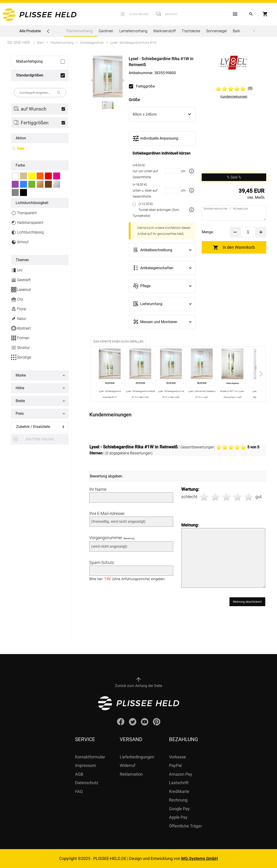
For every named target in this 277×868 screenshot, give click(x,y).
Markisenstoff (165, 31)
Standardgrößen (30, 75)
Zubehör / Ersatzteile (33, 427)
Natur (19, 319)
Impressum (86, 765)
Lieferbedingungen (137, 757)
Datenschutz (87, 783)
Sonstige (21, 357)
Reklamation (131, 774)
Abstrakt (21, 328)
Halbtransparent (27, 223)
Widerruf (128, 765)
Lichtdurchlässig (27, 232)
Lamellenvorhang (133, 31)
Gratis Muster (139, 14)
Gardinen (106, 31)
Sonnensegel (216, 31)
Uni (17, 270)
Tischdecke (191, 31)
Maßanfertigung (29, 61)
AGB (79, 774)
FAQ (79, 791)
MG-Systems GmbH (200, 858)
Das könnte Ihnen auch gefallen (118, 341)
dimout (20, 242)
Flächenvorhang (79, 33)
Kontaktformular (90, 757)
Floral (19, 309)
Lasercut (21, 290)
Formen (20, 338)
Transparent (24, 213)
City (17, 299)
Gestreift (21, 280)
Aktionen (171, 14)
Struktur (20, 348)
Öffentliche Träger (185, 826)
